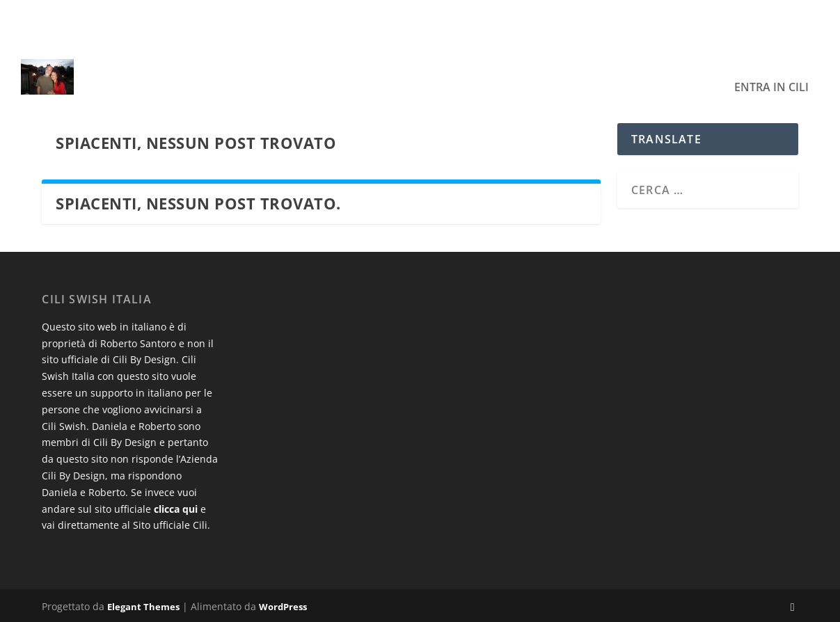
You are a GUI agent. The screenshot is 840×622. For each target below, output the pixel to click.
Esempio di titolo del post (178, 19)
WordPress (283, 606)
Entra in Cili (771, 68)
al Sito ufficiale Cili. (166, 525)
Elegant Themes (143, 606)
